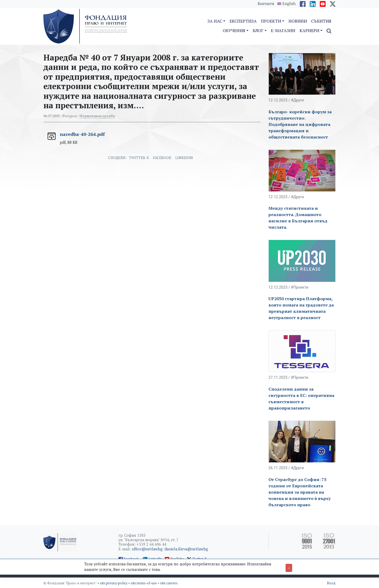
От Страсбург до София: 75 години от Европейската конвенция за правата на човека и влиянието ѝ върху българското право (300, 492)
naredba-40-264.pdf (82, 134)
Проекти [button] (271, 21)
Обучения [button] (234, 30)
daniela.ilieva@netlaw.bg (186, 549)
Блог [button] (258, 30)
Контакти (266, 4)
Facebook (162, 158)
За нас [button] (215, 21)
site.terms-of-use (144, 583)
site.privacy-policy (114, 583)
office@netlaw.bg (147, 549)
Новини (298, 21)
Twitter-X (139, 158)
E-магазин (283, 30)
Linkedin (184, 158)
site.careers (169, 583)
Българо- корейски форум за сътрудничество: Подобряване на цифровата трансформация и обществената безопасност (300, 124)
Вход (331, 583)
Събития (321, 21)
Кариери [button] (309, 30)
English (289, 4)
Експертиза (243, 21)
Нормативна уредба (97, 116)
